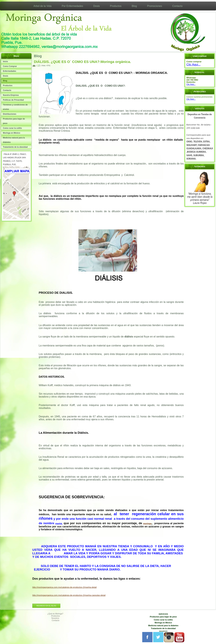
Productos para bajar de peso (14, 121)
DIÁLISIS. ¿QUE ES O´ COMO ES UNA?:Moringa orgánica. (82, 62)
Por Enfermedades (72, 6)
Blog (134, 6)
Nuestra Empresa (11, 95)
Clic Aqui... (193, 64)
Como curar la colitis (12, 128)
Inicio (5, 62)
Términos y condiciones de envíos (15, 107)
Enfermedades (10, 71)
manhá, (59, 523)
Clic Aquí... (191, 99)
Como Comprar (10, 66)
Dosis (96, 6)
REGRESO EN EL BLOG (46, 606)
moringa (147, 523)
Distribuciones (10, 114)
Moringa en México (12, 133)
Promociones (154, 6)
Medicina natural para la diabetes (14, 140)
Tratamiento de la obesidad (15, 147)
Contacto (177, 6)
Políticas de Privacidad (13, 100)
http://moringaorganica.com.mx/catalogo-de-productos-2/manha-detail (64, 587)
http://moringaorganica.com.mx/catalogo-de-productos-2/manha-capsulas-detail (69, 595)
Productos (116, 6)
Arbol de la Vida (42, 6)
